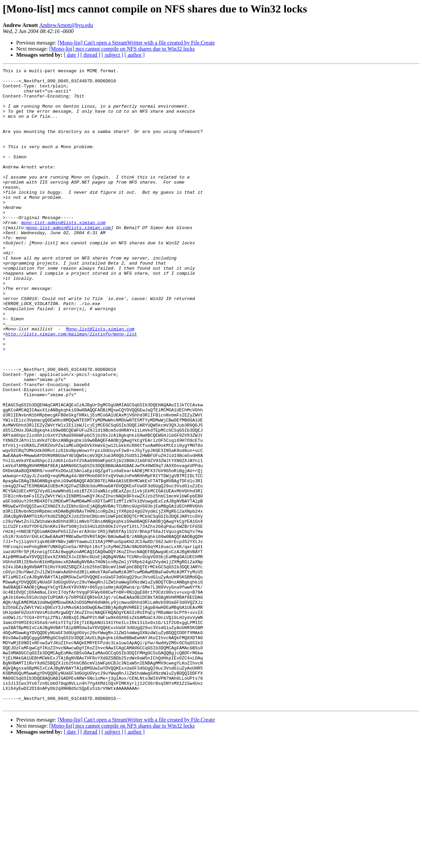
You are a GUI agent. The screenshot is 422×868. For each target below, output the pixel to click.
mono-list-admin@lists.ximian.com (63, 254)
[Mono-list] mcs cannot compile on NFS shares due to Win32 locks (122, 49)
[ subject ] (112, 55)
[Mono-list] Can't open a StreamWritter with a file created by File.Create (136, 43)
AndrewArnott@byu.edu (66, 25)
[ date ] (71, 55)
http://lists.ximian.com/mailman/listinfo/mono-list (71, 387)
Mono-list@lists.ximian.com (100, 381)
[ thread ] (90, 55)
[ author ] (135, 55)
